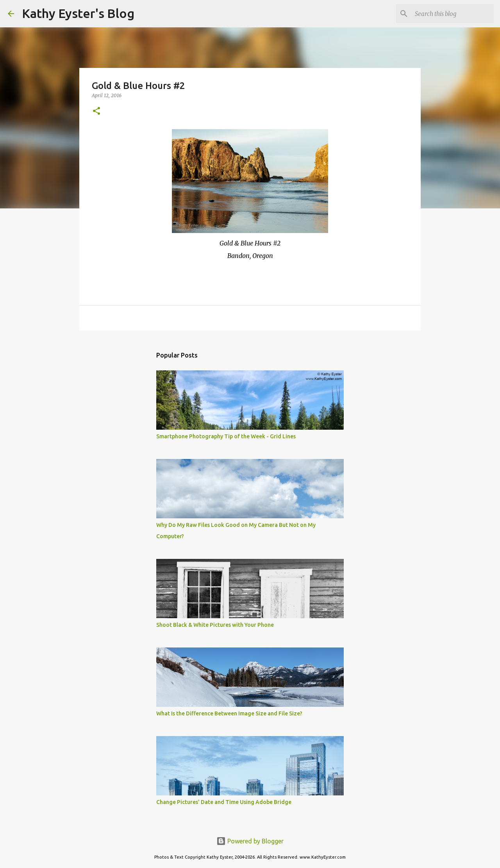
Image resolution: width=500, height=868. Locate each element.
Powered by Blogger (250, 841)
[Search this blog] (453, 14)
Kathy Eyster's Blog (78, 13)
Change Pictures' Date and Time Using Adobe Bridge (224, 802)
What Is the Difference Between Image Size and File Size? (229, 713)
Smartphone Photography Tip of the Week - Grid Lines (226, 436)
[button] (96, 111)
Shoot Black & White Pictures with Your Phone (215, 625)
